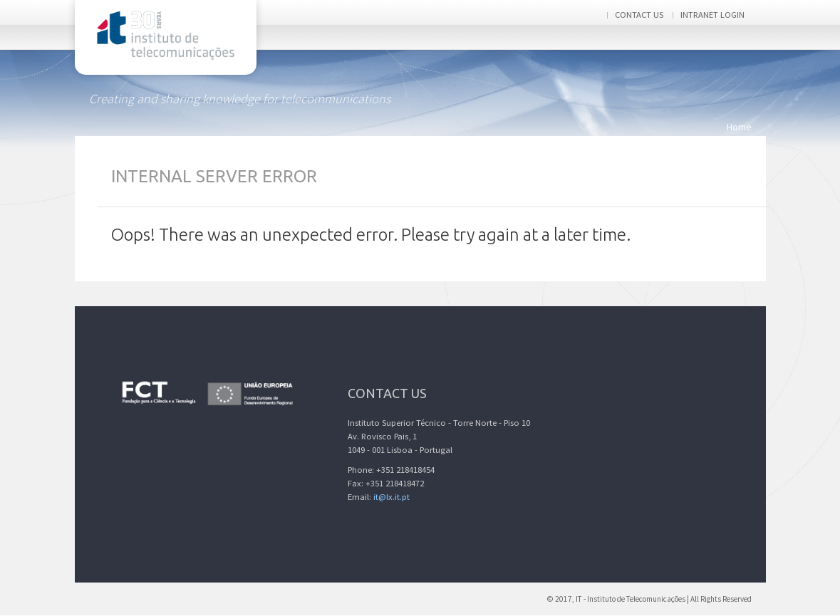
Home (739, 127)
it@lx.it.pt (392, 497)
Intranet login (712, 15)
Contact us (639, 15)
